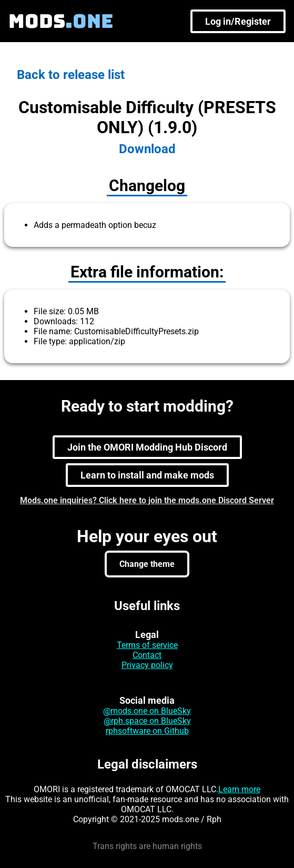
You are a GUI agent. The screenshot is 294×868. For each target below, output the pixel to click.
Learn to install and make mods (147, 475)
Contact (147, 655)
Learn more (239, 789)
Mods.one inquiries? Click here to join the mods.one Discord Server (147, 500)
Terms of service (147, 645)
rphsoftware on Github (147, 731)
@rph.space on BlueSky (147, 721)
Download (147, 149)
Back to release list (71, 75)
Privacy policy (147, 665)
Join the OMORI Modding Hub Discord (147, 447)
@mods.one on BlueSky (147, 711)
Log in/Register (238, 21)
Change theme (147, 564)
